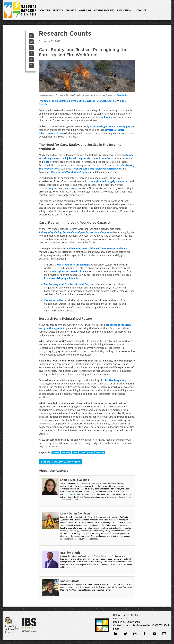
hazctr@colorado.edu (138, 625)
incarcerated (71, 188)
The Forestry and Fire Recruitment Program (69, 284)
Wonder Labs (75, 494)
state (129, 158)
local (46, 162)
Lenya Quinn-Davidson (82, 101)
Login (116, 629)
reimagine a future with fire (68, 271)
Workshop (85, 10)
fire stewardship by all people (61, 278)
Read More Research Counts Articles (61, 462)
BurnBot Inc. (123, 95)
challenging (106, 117)
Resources (141, 10)
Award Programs (104, 10)
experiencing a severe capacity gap (110, 126)
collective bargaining (115, 380)
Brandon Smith (105, 101)
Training (71, 10)
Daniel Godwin (70, 581)
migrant (54, 188)
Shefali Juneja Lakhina (55, 101)
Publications (125, 10)
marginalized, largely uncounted (110, 181)
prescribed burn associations (73, 265)
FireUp (96, 483)
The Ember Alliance (55, 300)
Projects (58, 10)
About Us (45, 10)
